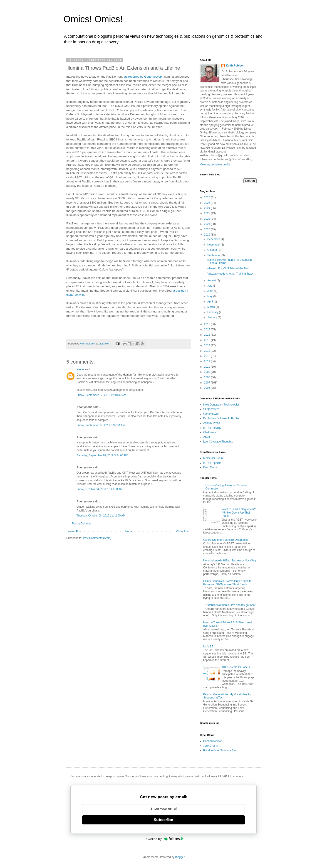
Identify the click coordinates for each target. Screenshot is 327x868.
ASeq (207, 437)
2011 (208, 361)
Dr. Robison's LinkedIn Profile (221, 418)
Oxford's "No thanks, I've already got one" (231, 605)
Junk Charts (211, 746)
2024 (208, 208)
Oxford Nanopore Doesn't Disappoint (225, 540)
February (213, 312)
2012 (208, 356)
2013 (208, 351)
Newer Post (74, 531)
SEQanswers (211, 409)
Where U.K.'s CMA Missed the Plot (228, 268)
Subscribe (163, 820)
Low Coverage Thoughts (218, 442)
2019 (208, 235)
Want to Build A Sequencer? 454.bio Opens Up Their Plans (239, 513)
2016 (208, 335)
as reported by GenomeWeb (143, 77)
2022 (208, 219)
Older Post (183, 531)
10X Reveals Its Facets (236, 667)
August (212, 280)
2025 (208, 203)
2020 (208, 229)
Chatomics (210, 432)
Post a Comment (82, 524)
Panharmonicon (213, 741)
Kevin (80, 369)
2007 (208, 383)
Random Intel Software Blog (220, 750)
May (210, 296)
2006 (208, 388)
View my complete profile (215, 165)
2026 (208, 197)
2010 (208, 367)
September (214, 255)
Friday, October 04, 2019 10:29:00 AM (100, 489)
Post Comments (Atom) (97, 538)
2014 (208, 345)
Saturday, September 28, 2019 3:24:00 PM (102, 455)
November (214, 245)
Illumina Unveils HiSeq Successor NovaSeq (230, 561)
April (210, 302)
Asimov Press (212, 423)
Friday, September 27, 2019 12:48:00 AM (101, 395)
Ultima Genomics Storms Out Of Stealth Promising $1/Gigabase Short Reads (227, 583)
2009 (208, 372)
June (211, 291)
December (214, 239)
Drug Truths (210, 467)
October (213, 250)
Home (129, 531)
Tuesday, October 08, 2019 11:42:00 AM (101, 516)
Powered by (164, 839)
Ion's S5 (208, 647)
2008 (208, 377)
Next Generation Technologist (221, 405)
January (213, 317)
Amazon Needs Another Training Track (230, 274)
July (210, 286)
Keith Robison (235, 66)
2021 (208, 224)
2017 (208, 329)
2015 (208, 340)
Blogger (180, 857)
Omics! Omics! (93, 19)
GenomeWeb (211, 414)
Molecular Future (213, 458)
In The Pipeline (212, 428)
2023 (208, 213)
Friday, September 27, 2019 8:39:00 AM (101, 425)
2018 (208, 324)
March (212, 307)
